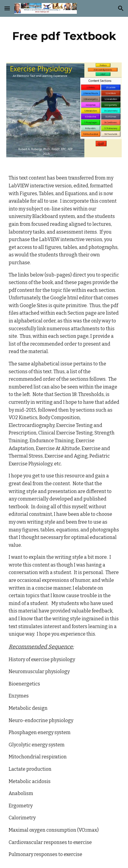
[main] (64, 36)
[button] (7, 8)
